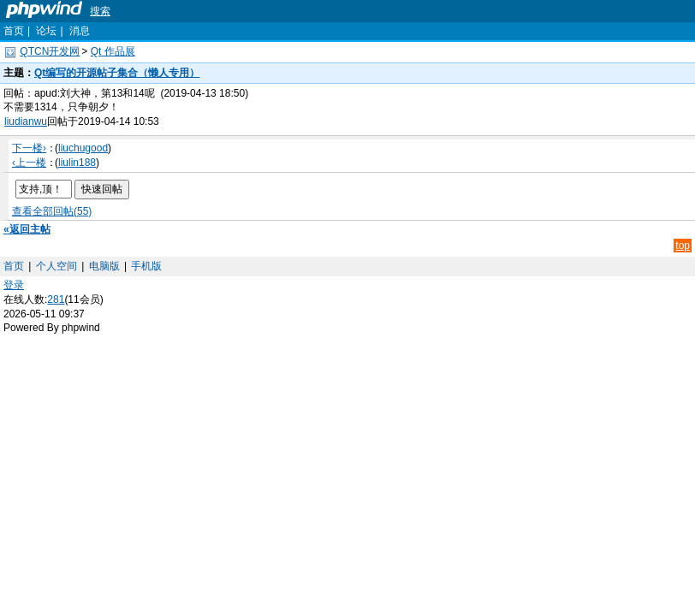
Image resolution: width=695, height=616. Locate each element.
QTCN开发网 (50, 51)
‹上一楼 (29, 163)
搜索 (100, 11)
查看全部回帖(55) (52, 211)
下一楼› (29, 148)
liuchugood (83, 148)
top (683, 246)
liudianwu (26, 121)
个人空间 (56, 266)
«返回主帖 (27, 229)
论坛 (46, 31)
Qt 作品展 (113, 51)
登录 (14, 285)
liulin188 (77, 163)
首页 (14, 31)
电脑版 (104, 266)
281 (56, 299)
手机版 (146, 266)
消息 (80, 31)
